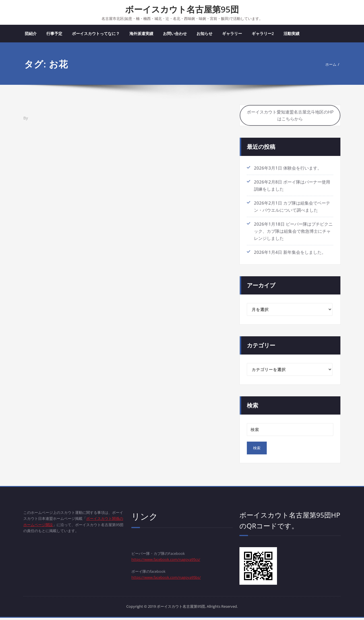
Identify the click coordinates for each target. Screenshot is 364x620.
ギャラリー (232, 34)
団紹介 (31, 34)
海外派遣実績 (141, 34)
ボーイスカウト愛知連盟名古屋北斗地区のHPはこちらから (290, 117)
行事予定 (54, 34)
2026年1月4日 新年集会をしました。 (290, 254)
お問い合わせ (175, 34)
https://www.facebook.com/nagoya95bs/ (172, 582)
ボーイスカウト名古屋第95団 (182, 9)
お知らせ (204, 34)
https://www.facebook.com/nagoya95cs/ (171, 562)
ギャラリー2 (263, 34)
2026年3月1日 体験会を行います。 (288, 171)
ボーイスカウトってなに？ (96, 34)
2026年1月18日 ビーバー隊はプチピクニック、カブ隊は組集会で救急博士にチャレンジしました (293, 233)
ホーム (330, 65)
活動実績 (291, 34)
